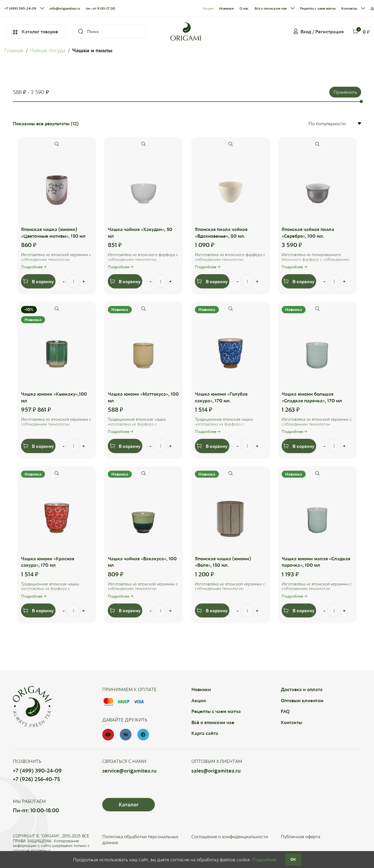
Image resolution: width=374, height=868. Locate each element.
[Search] (110, 32)
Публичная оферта (301, 837)
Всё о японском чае (213, 722)
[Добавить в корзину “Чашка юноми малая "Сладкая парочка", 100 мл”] (299, 611)
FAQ (285, 711)
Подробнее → (34, 267)
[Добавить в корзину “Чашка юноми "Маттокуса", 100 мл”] (125, 446)
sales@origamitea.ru (216, 770)
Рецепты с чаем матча (216, 711)
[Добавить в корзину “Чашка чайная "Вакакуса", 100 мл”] (125, 611)
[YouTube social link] (108, 735)
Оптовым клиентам (302, 701)
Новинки (201, 689)
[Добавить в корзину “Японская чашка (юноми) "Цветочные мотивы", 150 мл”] (39, 281)
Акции (199, 701)
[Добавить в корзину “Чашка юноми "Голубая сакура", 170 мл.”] (212, 446)
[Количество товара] (74, 281)
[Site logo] (186, 31)
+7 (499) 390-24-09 (37, 770)
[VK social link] (126, 735)
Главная (14, 50)
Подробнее (264, 859)
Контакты (291, 722)
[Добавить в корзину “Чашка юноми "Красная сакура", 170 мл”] (39, 611)
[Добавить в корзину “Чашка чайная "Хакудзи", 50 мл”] (125, 281)
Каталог (129, 805)
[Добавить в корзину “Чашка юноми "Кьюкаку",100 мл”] (39, 446)
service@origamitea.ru (129, 770)
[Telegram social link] (143, 735)
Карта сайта (205, 733)
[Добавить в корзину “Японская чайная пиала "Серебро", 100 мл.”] (299, 281)
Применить (345, 92)
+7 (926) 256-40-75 (36, 779)
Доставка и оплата (302, 689)
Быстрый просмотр (57, 144)
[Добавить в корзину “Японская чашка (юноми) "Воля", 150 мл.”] (212, 611)
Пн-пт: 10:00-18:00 (36, 810)
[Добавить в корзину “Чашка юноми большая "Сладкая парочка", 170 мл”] (299, 446)
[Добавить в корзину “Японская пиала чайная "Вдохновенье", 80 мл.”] (212, 281)
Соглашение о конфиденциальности (230, 837)
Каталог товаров (35, 32)
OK (293, 859)
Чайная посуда (48, 50)
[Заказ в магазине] (335, 123)
